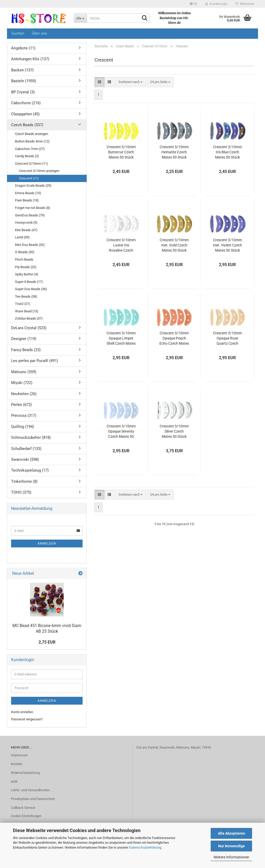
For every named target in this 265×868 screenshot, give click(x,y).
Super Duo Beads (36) (31, 289)
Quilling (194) (23, 427)
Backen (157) (22, 70)
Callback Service (23, 808)
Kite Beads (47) (26, 230)
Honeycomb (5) (26, 222)
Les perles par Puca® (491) (35, 361)
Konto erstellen (22, 712)
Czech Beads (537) (27, 125)
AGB (14, 782)
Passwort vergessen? (27, 719)
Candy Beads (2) (27, 156)
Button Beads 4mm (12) (32, 141)
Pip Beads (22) (26, 267)
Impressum (19, 755)
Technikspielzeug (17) (30, 470)
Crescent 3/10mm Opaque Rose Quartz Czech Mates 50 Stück (227, 338)
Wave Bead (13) (27, 311)
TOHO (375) (21, 492)
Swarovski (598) (25, 459)
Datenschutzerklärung (145, 847)
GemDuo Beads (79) (30, 215)
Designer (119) (24, 339)
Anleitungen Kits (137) (30, 59)
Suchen (18, 33)
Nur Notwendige (231, 846)
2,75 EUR (47, 642)
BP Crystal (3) (23, 92)
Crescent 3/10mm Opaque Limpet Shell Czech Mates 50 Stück (121, 338)
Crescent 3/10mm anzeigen (39, 171)
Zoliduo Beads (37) (29, 318)
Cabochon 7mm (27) (30, 149)
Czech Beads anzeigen (32, 134)
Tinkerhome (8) (24, 481)
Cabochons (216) (26, 103)
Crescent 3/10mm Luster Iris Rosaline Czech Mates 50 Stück (121, 245)
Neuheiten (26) (24, 394)
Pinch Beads (24, 259)
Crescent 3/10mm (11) (32, 164)
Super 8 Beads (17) (29, 282)
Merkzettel (245, 4)
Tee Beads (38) (26, 296)
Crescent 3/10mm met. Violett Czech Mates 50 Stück (227, 245)
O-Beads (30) (25, 252)
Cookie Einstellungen (26, 816)
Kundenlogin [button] (216, 4)
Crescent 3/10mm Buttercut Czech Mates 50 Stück (121, 152)
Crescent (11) (29, 178)
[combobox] (131, 82)
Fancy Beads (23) (26, 350)
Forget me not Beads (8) (33, 208)
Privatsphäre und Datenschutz (33, 799)
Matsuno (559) (24, 372)
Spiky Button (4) (27, 274)
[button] (194, 4)
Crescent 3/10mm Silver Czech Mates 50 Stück (174, 431)
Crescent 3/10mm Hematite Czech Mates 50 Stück (174, 152)
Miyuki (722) (22, 383)
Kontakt (17, 764)
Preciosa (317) (24, 416)
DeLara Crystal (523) (29, 328)
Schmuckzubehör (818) (31, 437)
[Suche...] (80, 18)
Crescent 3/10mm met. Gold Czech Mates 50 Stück (174, 245)
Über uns (39, 33)
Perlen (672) (21, 405)
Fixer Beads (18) (27, 200)
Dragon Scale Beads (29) (33, 186)
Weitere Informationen (231, 857)
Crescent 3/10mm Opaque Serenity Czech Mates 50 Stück (121, 432)
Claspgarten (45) (25, 114)
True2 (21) (23, 304)
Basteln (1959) (24, 81)
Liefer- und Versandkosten (30, 790)
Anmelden (47, 544)
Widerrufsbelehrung (25, 773)
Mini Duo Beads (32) (30, 245)
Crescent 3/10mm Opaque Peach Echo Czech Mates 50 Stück (174, 338)
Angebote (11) (23, 48)
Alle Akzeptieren (231, 833)
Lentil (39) (22, 237)
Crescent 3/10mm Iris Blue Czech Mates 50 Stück (227, 152)
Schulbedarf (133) (26, 449)
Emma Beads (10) (28, 193)
